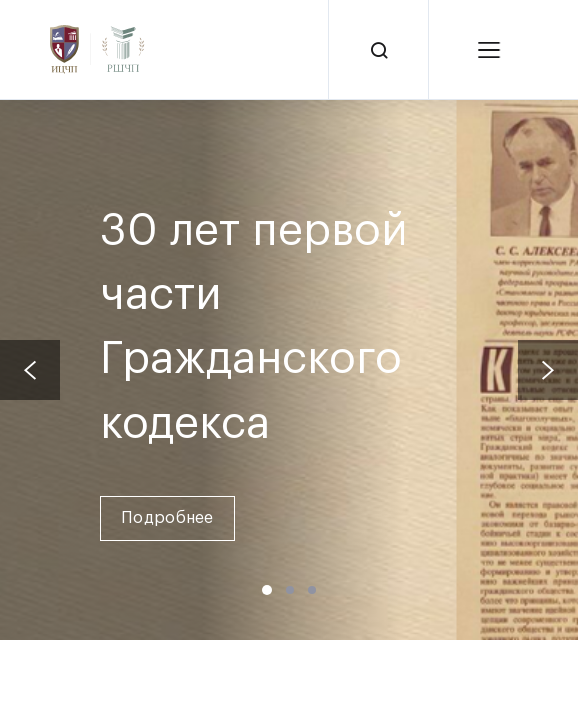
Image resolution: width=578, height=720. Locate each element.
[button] (267, 590)
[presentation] (30, 370)
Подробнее (167, 518)
